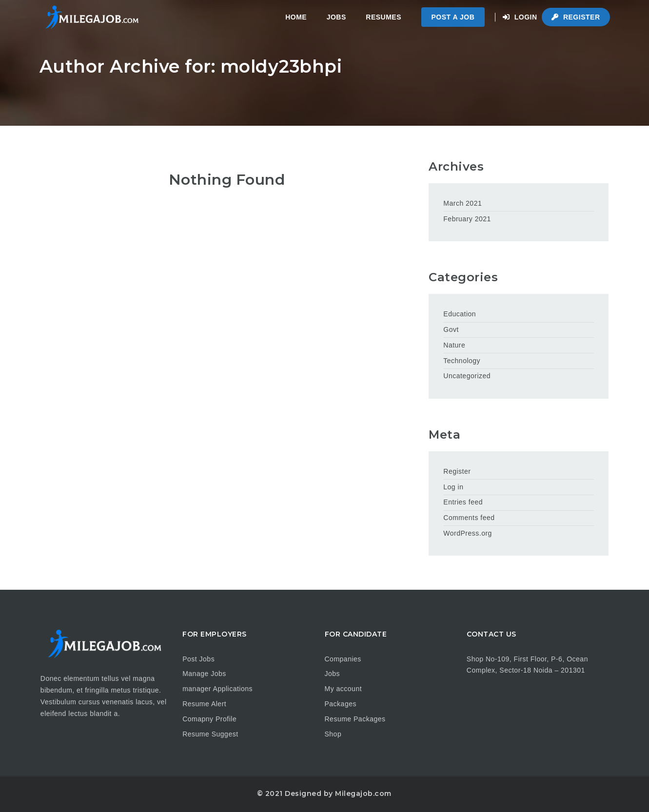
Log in (453, 487)
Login (520, 17)
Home (296, 17)
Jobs (336, 17)
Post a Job (453, 17)
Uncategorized (467, 376)
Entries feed (463, 502)
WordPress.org (468, 533)
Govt (451, 329)
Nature (454, 345)
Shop (333, 734)
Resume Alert (204, 704)
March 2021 (462, 203)
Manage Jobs (204, 674)
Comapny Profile (209, 719)
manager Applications (217, 689)
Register (576, 17)
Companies (343, 659)
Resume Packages (355, 719)
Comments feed (469, 518)
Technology (462, 361)
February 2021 (467, 219)
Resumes (383, 17)
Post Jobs (198, 659)
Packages (341, 704)
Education (460, 314)
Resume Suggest (210, 734)
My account (344, 689)
